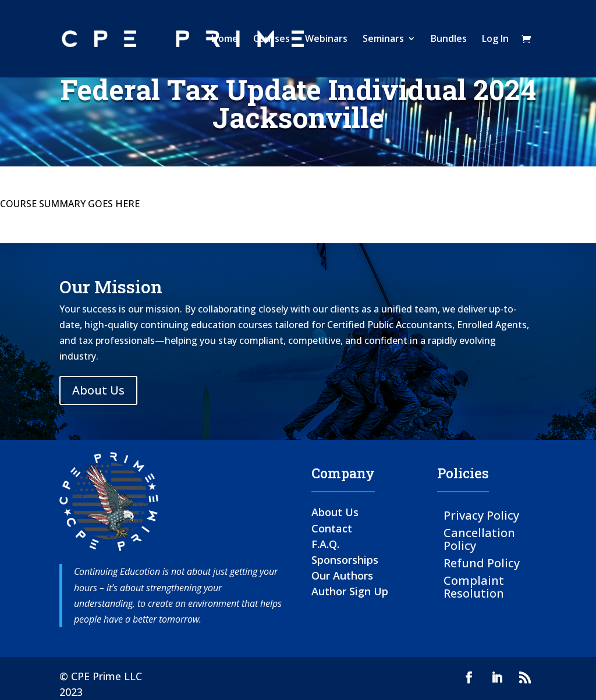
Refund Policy (482, 562)
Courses (272, 40)
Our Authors (342, 575)
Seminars (383, 40)
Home (225, 40)
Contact (332, 528)
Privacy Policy (481, 515)
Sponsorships (345, 560)
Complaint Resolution (474, 586)
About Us (98, 390)
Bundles (449, 40)
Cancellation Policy (479, 539)
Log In (495, 40)
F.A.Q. (325, 544)
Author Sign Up (350, 591)
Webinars (326, 40)
